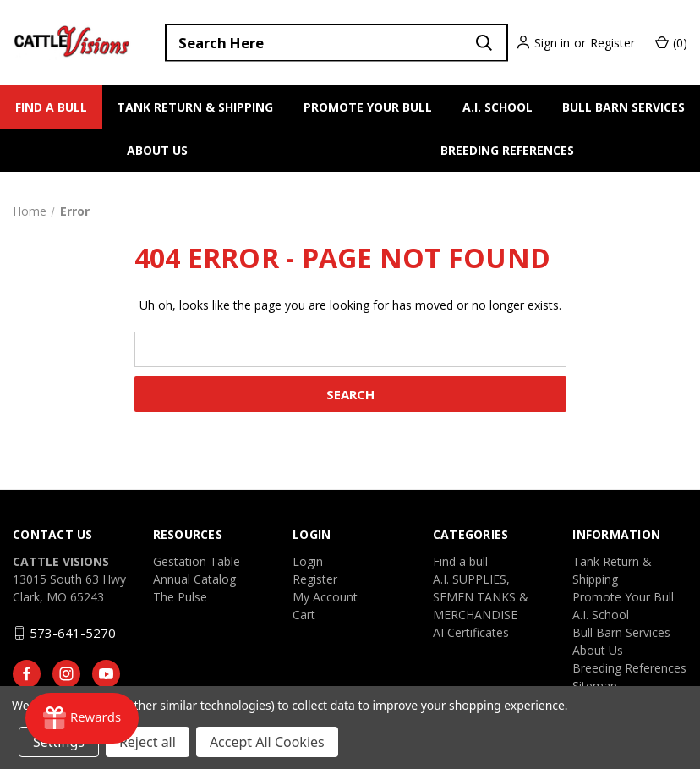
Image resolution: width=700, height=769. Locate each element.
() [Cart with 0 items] (671, 43)
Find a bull (51, 107)
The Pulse (180, 597)
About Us (157, 150)
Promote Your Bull (368, 107)
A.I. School (498, 107)
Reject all (148, 742)
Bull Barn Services (623, 107)
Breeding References (507, 150)
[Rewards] (82, 718)
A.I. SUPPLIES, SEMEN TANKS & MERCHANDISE (481, 597)
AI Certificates (471, 632)
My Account (325, 597)
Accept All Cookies (267, 742)
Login (308, 561)
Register (612, 43)
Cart (304, 615)
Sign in (552, 43)
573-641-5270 (73, 633)
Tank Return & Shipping (195, 107)
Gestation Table (197, 561)
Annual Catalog (194, 579)
